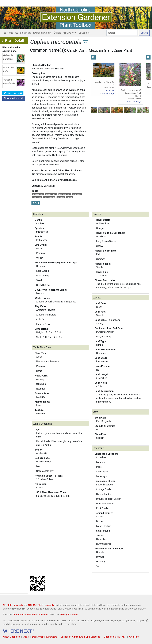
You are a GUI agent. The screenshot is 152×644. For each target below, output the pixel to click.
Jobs (26, 637)
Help (57, 33)
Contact (84, 33)
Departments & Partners (45, 637)
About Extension (11, 637)
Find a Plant (23, 33)
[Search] (122, 33)
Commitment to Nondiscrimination (30, 615)
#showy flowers (38, 194)
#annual (69, 197)
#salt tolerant (77, 194)
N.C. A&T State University (41, 605)
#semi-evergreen (65, 194)
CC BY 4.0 (110, 91)
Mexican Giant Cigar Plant (110, 50)
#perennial (61, 197)
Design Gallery (42, 33)
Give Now (70, 33)
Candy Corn (77, 50)
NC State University (13, 605)
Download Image (107, 93)
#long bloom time (49, 197)
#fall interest (37, 197)
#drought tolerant (51, 194)
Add (36, 203)
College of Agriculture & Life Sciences (80, 637)
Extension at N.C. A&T (115, 637)
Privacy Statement (69, 615)
